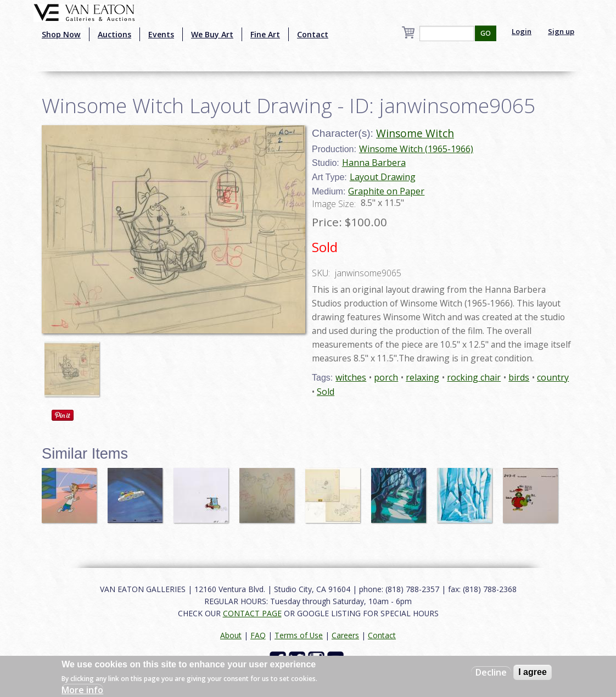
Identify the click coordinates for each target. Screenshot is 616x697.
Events (161, 34)
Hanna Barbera (374, 163)
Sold (326, 392)
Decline (491, 672)
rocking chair (474, 377)
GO (486, 33)
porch (386, 377)
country (553, 377)
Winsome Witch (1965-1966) (416, 149)
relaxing (422, 377)
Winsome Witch (415, 133)
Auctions (114, 34)
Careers (345, 635)
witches (351, 377)
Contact (313, 34)
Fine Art (265, 34)
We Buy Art (212, 34)
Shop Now (61, 34)
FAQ (258, 635)
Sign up (561, 31)
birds (519, 377)
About (231, 635)
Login (522, 31)
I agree (533, 672)
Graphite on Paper (386, 191)
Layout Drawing (383, 177)
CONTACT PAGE (252, 613)
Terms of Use (299, 635)
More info (82, 690)
